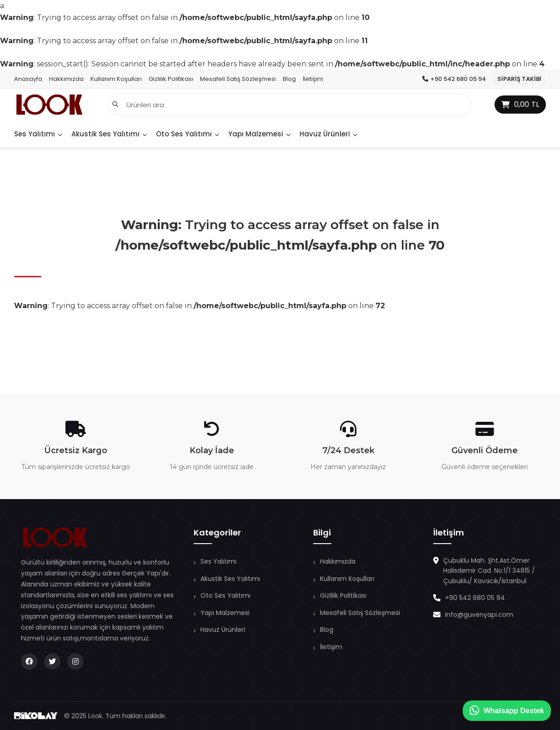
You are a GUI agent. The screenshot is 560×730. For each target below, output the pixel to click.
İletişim (313, 79)
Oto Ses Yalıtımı (187, 134)
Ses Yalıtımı (38, 134)
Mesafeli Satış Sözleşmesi (238, 79)
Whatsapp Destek (507, 711)
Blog (289, 79)
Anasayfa (28, 79)
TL (520, 105)
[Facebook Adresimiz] (29, 661)
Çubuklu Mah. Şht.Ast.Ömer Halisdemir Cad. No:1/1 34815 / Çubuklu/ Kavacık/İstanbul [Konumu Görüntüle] (489, 571)
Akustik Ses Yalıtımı (109, 134)
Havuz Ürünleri (328, 134)
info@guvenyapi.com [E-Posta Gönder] (479, 615)
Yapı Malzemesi (259, 134)
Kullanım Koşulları (116, 79)
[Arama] (115, 105)
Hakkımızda (66, 79)
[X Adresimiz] (52, 661)
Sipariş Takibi (519, 79)
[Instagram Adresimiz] (75, 661)
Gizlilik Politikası (171, 79)
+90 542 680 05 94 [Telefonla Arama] (475, 598)
